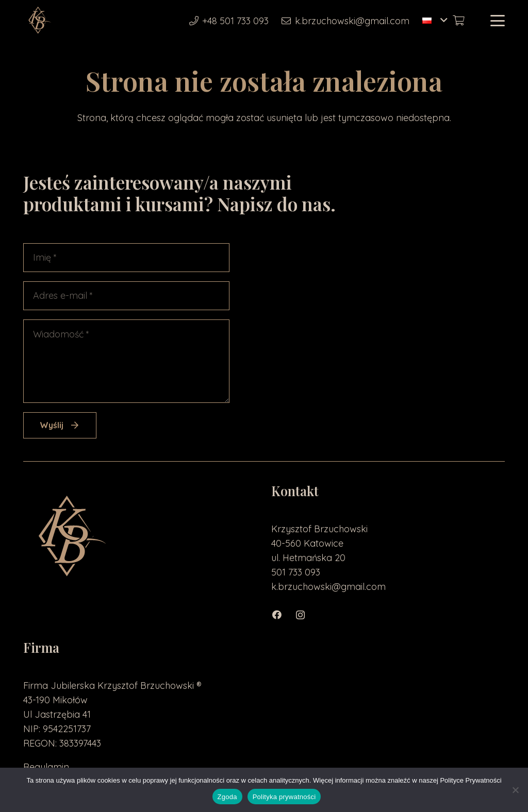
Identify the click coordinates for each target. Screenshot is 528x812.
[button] (435, 21)
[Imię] (126, 258)
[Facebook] (283, 615)
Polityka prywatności (284, 797)
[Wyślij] (60, 425)
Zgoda (227, 797)
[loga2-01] (39, 21)
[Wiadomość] (126, 361)
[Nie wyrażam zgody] (515, 790)
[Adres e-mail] (126, 296)
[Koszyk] (458, 21)
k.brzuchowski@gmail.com (328, 587)
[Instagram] (306, 615)
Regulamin (46, 767)
